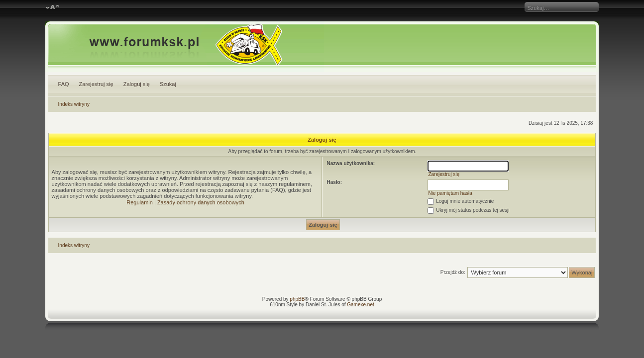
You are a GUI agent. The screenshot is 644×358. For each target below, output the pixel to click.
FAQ (64, 84)
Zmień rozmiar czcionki (53, 7)
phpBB (297, 299)
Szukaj (168, 84)
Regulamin (140, 202)
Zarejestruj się (96, 84)
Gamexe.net (360, 305)
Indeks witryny (74, 104)
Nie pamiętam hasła (450, 193)
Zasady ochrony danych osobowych (201, 202)
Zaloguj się (137, 84)
